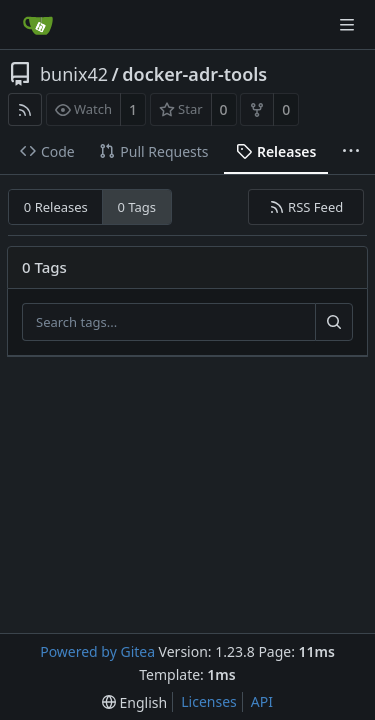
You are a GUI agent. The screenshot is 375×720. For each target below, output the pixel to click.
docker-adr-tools (194, 74)
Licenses (209, 701)
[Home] (38, 25)
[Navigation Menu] (347, 25)
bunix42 (74, 74)
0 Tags (137, 207)
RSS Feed (306, 207)
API (262, 701)
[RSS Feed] (25, 109)
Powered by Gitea (97, 651)
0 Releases (56, 207)
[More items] (351, 152)
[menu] (134, 702)
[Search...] (334, 322)
